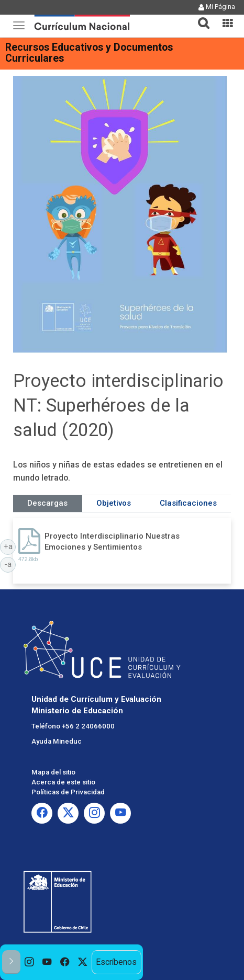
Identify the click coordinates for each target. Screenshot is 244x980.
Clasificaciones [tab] (188, 503)
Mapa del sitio (53, 772)
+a (10, 546)
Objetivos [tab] (114, 503)
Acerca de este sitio (63, 782)
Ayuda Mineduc (57, 741)
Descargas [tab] (47, 503)
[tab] (199, 17)
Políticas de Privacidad (68, 792)
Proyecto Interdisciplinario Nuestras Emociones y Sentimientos (112, 542)
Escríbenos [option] (116, 962)
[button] (199, 17)
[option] (29, 962)
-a (10, 564)
